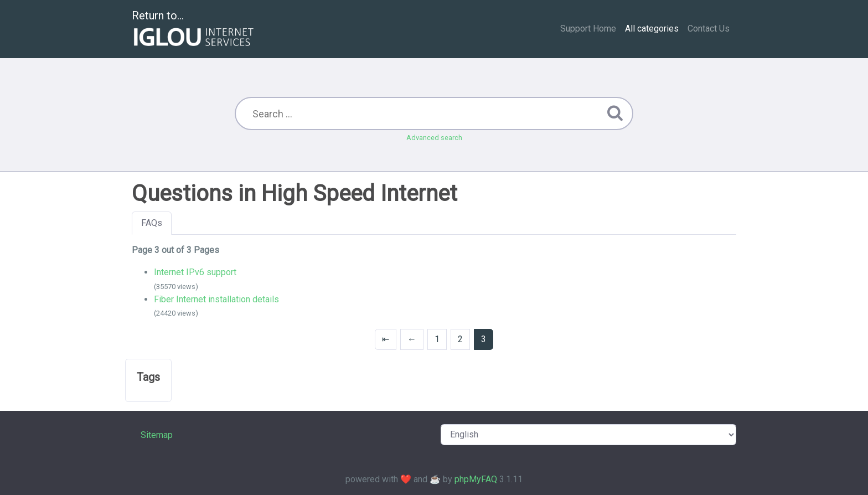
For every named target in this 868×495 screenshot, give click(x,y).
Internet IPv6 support (195, 272)
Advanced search (434, 138)
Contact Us (709, 29)
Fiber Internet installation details (216, 299)
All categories (652, 29)
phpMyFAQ (476, 479)
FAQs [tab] (152, 223)
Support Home (588, 29)
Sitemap (157, 435)
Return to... (194, 30)
